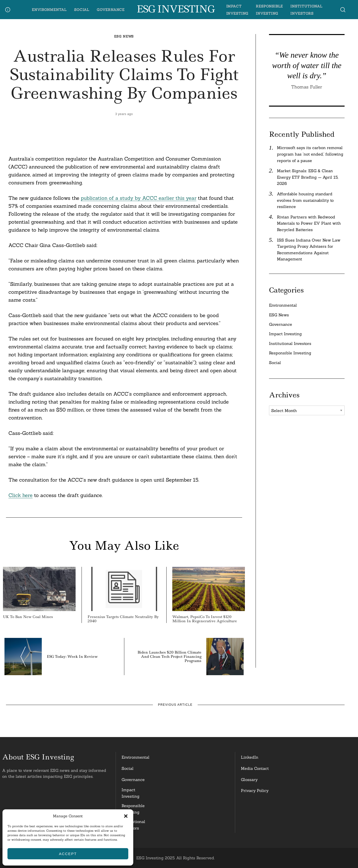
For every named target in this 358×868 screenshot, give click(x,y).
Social (82, 10)
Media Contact (255, 768)
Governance (111, 10)
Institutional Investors (290, 343)
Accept (68, 854)
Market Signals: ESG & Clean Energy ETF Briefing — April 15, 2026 (308, 177)
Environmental (49, 10)
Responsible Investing (290, 353)
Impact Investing (285, 334)
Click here (21, 495)
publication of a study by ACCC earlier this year (139, 198)
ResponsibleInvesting (133, 809)
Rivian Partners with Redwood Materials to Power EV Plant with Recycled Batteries (309, 223)
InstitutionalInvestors (133, 825)
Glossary (249, 780)
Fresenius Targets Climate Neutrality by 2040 (123, 619)
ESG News (124, 36)
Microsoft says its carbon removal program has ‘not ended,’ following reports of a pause (310, 154)
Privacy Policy (255, 790)
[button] (126, 816)
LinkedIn (250, 757)
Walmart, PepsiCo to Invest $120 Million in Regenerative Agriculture (205, 619)
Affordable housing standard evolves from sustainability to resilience (305, 200)
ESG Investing (175, 9)
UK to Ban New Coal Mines (28, 617)
